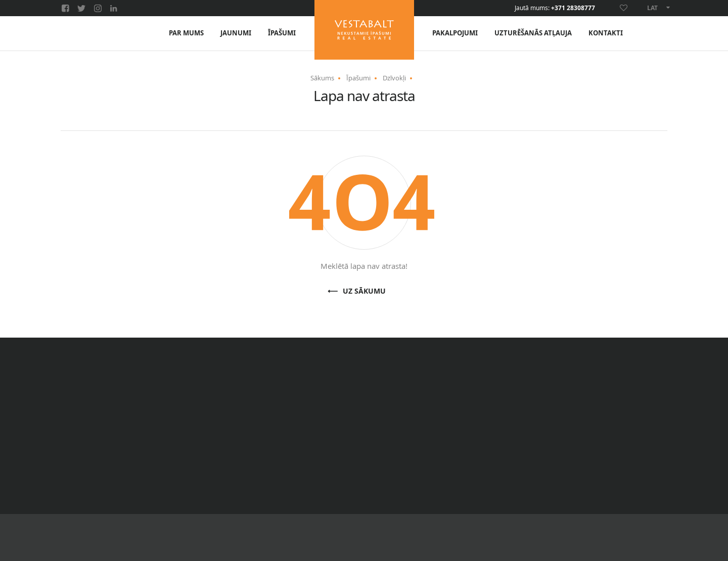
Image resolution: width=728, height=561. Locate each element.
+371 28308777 (573, 8)
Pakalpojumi (455, 33)
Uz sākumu (364, 291)
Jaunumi (236, 33)
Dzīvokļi (394, 78)
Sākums (322, 78)
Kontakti (606, 33)
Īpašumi (282, 33)
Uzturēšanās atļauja (533, 33)
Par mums (186, 33)
